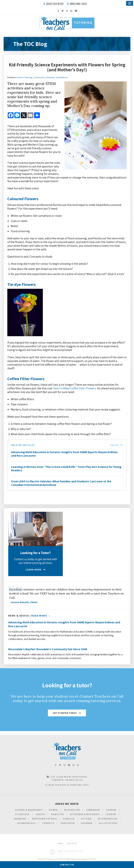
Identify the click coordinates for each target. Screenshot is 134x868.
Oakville (69, 819)
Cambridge (93, 810)
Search (60, 843)
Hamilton (57, 814)
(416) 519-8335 (55, 4)
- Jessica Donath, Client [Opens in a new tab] (23, 602)
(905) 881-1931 (78, 4)
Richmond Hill (27, 823)
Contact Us (67, 865)
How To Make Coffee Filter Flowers (75, 388)
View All (114, 445)
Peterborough (108, 819)
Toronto (48, 823)
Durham (111, 810)
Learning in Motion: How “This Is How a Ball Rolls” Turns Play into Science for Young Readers (66, 469)
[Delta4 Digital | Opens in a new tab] (67, 854)
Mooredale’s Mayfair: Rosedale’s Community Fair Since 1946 (48, 649)
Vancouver (68, 823)
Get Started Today (65, 713)
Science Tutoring (24, 77)
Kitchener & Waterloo (85, 814)
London (111, 814)
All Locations (108, 823)
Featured (50, 77)
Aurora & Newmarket (29, 810)
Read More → (41, 616)
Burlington (72, 810)
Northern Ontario (44, 819)
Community (39, 77)
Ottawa (86, 819)
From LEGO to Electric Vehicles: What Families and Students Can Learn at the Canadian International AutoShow (61, 483)
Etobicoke (22, 814)
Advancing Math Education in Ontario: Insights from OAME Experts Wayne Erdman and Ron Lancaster (64, 454)
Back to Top (72, 843)
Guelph (40, 814)
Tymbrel (93, 859)
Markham (20, 819)
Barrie (53, 810)
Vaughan (87, 823)
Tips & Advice (62, 77)
